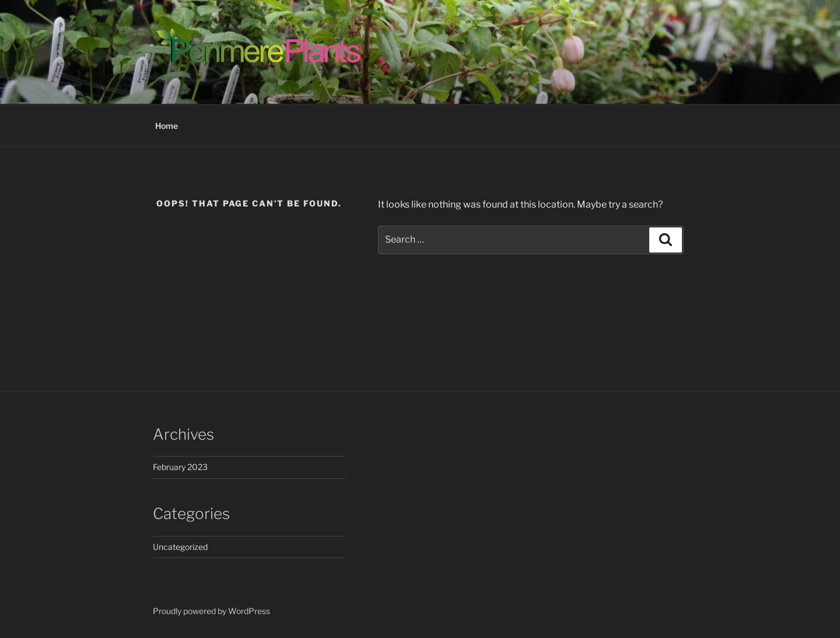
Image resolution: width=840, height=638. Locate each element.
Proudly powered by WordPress (211, 611)
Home (167, 126)
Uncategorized (180, 547)
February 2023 (180, 467)
